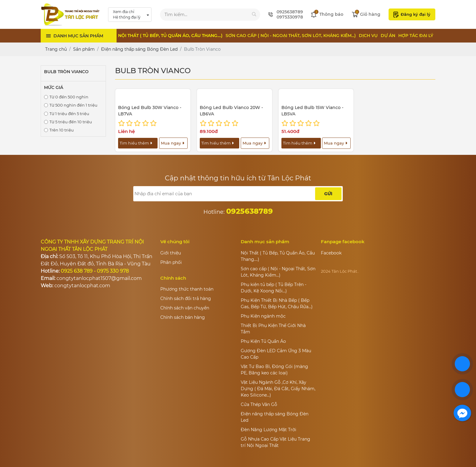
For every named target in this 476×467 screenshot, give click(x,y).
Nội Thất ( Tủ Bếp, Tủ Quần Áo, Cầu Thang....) (170, 36)
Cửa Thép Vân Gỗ (259, 404)
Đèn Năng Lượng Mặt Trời (269, 430)
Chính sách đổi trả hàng (186, 298)
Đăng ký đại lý (412, 14)
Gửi (328, 194)
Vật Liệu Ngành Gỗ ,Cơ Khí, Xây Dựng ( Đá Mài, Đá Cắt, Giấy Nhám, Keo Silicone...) (278, 389)
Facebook (331, 253)
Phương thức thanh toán (187, 289)
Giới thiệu (171, 253)
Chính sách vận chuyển (185, 308)
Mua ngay (173, 143)
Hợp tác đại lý (416, 36)
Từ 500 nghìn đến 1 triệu (73, 105)
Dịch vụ (368, 36)
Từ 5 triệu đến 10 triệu (71, 122)
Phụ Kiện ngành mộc (263, 316)
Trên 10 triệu (62, 130)
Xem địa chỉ (127, 15)
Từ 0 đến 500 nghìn (69, 97)
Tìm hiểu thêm (136, 143)
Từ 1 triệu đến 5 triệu (69, 114)
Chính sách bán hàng (183, 317)
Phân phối (171, 262)
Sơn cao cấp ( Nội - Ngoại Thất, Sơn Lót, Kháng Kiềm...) (291, 36)
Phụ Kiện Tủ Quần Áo (263, 341)
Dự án (388, 36)
